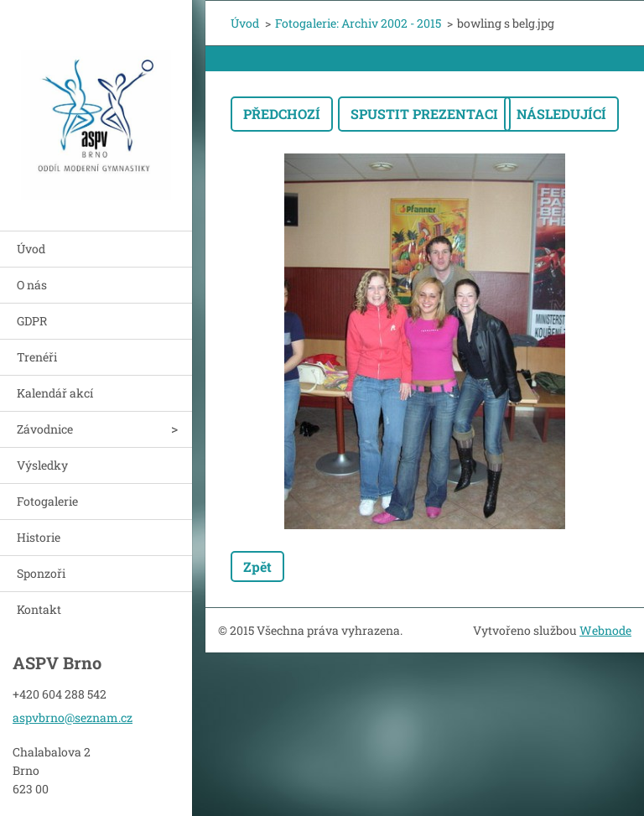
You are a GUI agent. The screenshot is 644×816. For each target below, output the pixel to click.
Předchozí (282, 114)
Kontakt (39, 609)
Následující (561, 114)
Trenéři (37, 357)
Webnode (605, 630)
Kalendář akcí (55, 393)
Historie (39, 537)
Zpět (257, 567)
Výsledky (42, 465)
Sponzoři (41, 573)
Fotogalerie (47, 501)
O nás (32, 285)
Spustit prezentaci (424, 114)
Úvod (31, 249)
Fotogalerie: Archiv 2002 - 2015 (358, 23)
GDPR (32, 321)
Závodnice (45, 429)
